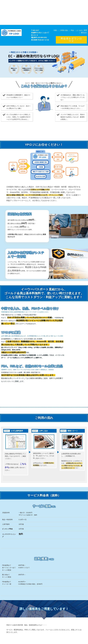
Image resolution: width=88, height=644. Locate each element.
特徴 (55, 30)
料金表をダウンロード (71, 40)
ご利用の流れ (64, 30)
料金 (72, 30)
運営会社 (84, 33)
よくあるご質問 (82, 30)
